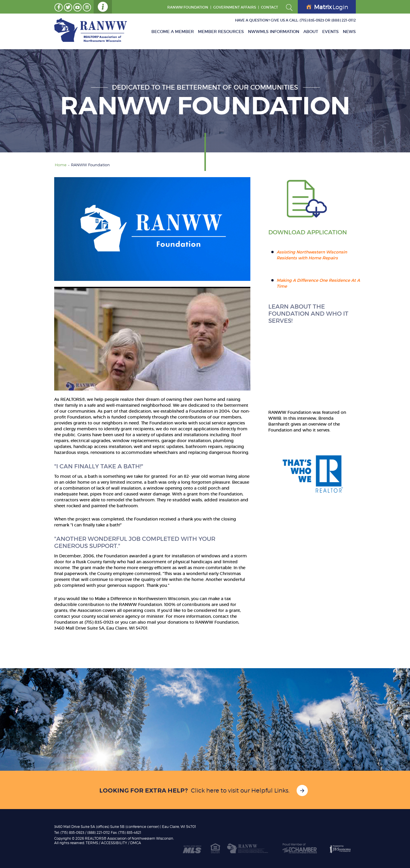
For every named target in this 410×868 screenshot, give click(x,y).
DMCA (136, 843)
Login (327, 7)
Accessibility (114, 843)
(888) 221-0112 (344, 20)
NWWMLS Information (274, 32)
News (349, 32)
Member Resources (221, 32)
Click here (205, 790)
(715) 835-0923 (312, 20)
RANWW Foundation (188, 7)
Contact (270, 7)
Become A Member (173, 32)
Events (330, 32)
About (311, 32)
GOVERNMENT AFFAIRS (235, 7)
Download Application (308, 232)
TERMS (92, 843)
